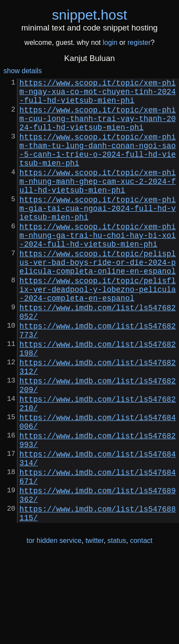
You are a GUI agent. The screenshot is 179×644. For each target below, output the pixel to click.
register (139, 42)
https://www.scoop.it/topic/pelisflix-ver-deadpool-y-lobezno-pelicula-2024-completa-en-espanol (98, 331)
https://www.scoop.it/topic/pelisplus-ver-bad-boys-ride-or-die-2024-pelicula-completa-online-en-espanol (98, 298)
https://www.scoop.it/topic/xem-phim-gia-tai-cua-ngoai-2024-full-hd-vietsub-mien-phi (98, 234)
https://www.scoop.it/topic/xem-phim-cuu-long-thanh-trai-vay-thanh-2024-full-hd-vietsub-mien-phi (98, 127)
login (110, 42)
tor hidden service (54, 626)
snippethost (89, 15)
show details (23, 71)
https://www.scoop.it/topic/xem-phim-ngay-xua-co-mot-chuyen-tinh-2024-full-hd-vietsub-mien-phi (98, 95)
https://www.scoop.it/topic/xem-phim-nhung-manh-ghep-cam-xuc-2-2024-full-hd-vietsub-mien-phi (98, 202)
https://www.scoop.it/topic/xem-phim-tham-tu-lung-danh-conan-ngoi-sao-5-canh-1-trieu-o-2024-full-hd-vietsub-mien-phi (98, 164)
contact (141, 626)
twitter (95, 626)
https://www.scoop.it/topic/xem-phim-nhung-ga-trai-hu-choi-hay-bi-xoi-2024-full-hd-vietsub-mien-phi (98, 266)
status (117, 626)
